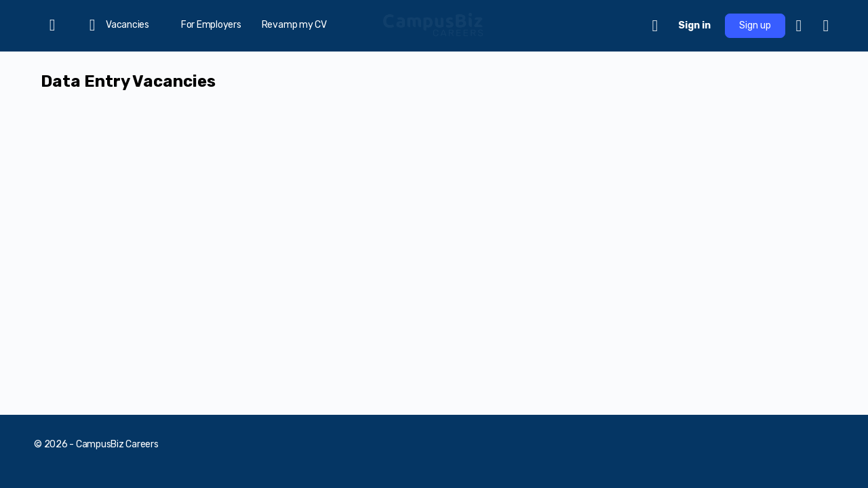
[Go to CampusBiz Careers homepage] (434, 24)
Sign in (694, 25)
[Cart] (656, 26)
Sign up (755, 25)
